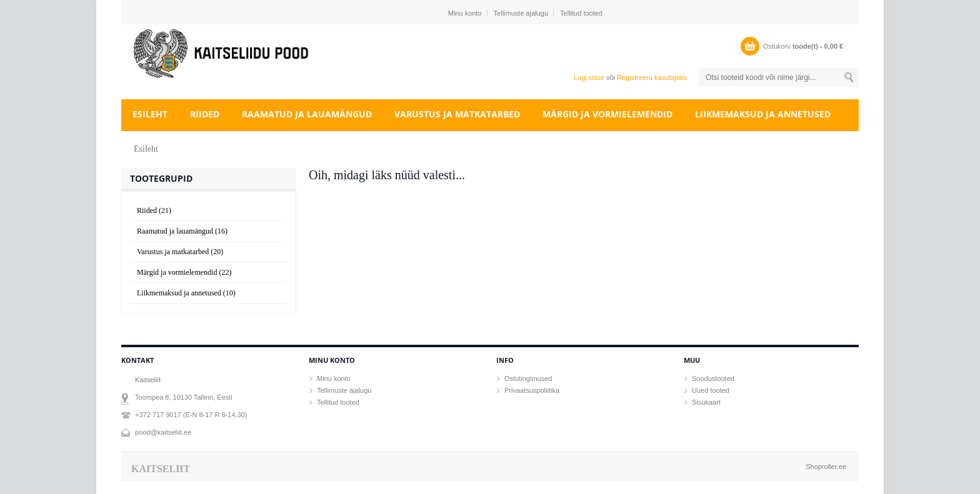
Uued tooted (711, 390)
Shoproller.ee (826, 467)
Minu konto (465, 13)
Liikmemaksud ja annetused (763, 114)
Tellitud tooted (581, 13)
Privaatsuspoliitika (532, 390)
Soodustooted (713, 378)
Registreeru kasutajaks (652, 77)
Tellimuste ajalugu (521, 13)
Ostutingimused (528, 378)
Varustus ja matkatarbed (457, 114)
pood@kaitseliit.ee (163, 432)
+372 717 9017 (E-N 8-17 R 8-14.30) (191, 415)
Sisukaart (706, 402)
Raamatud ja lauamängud (307, 114)
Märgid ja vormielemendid (607, 114)
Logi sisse (589, 77)
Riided (205, 114)
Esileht (150, 114)
